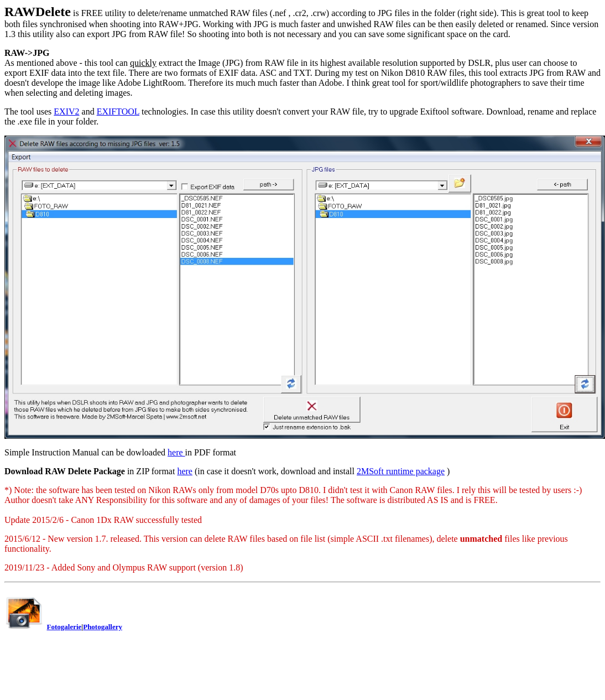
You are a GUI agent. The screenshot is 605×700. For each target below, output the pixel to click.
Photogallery (103, 627)
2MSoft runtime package (401, 471)
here (176, 452)
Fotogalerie (64, 627)
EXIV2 (66, 112)
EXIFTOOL (118, 112)
